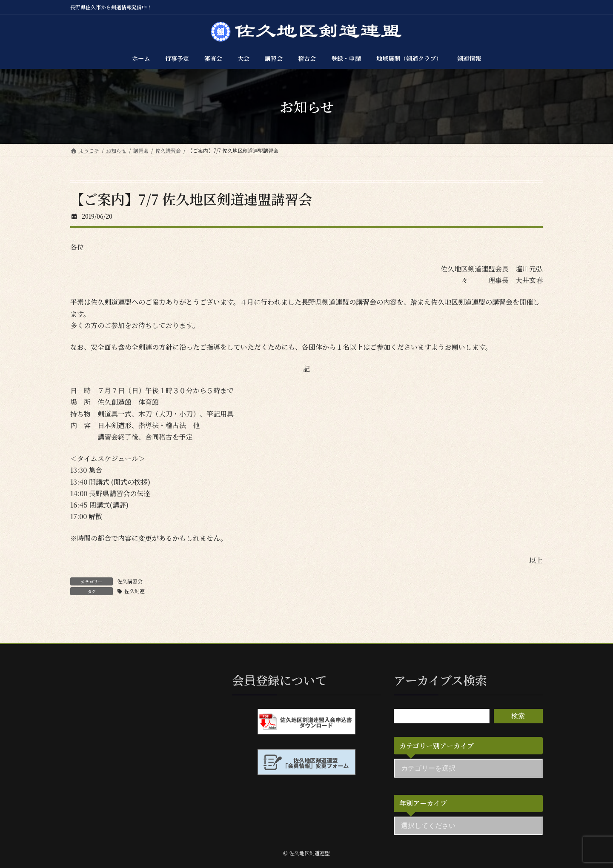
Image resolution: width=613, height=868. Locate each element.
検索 (518, 716)
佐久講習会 (130, 581)
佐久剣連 (135, 591)
